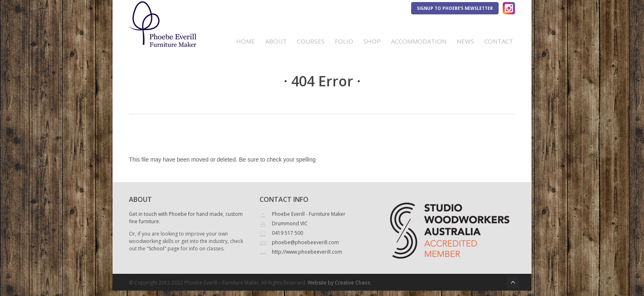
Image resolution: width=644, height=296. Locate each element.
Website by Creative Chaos (339, 283)
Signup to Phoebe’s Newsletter (455, 8)
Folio (344, 41)
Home (246, 41)
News (465, 41)
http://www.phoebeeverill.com (307, 252)
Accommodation (419, 41)
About (276, 41)
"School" (156, 249)
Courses (311, 41)
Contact (499, 41)
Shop (372, 41)
